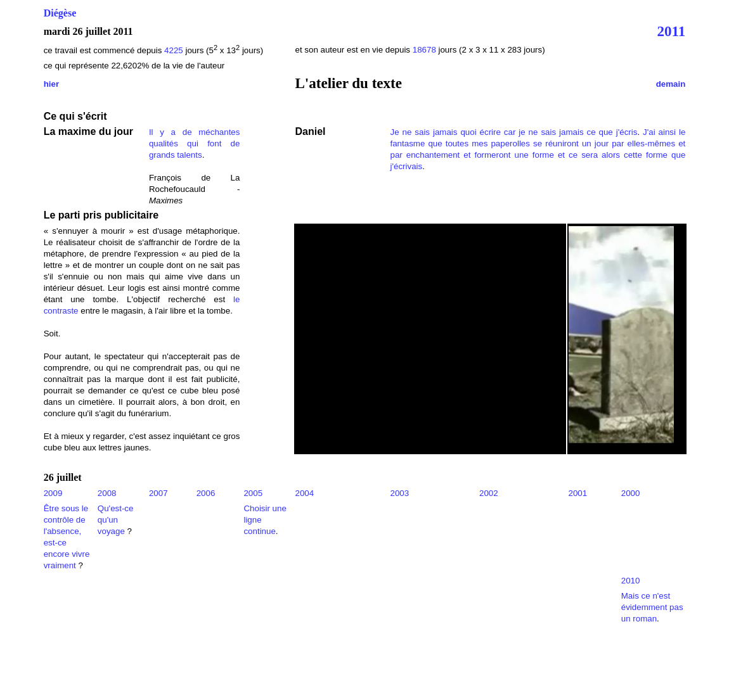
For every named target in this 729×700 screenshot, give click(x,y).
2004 (305, 493)
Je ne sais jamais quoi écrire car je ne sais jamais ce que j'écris (514, 132)
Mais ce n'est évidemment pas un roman (652, 607)
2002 (489, 493)
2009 (53, 493)
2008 (107, 493)
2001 (578, 493)
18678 (424, 50)
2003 (400, 493)
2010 (631, 581)
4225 (175, 50)
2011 (672, 31)
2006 (206, 493)
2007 (158, 493)
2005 (253, 493)
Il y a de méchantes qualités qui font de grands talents (195, 143)
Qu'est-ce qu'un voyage (116, 520)
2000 (631, 493)
